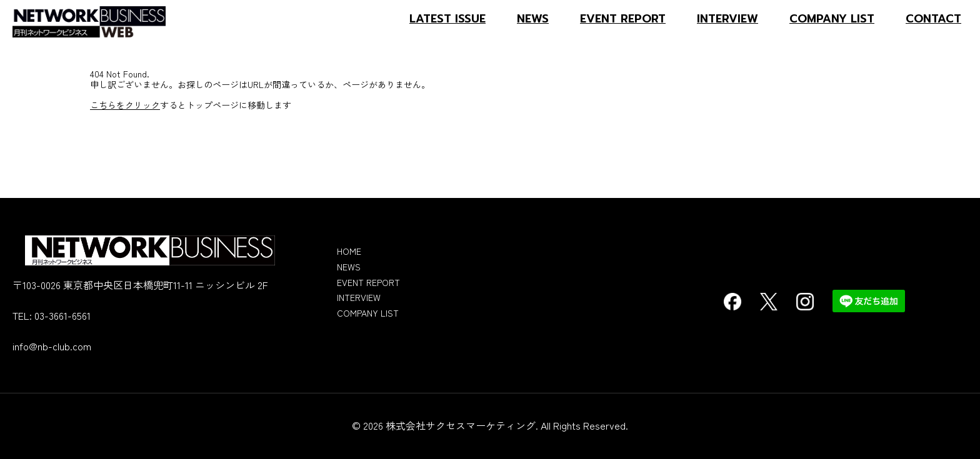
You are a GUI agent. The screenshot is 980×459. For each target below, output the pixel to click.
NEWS (533, 19)
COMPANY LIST (832, 19)
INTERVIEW (727, 19)
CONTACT (933, 19)
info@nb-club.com (52, 346)
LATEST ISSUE (447, 19)
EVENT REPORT (623, 19)
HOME (349, 251)
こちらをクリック (125, 105)
